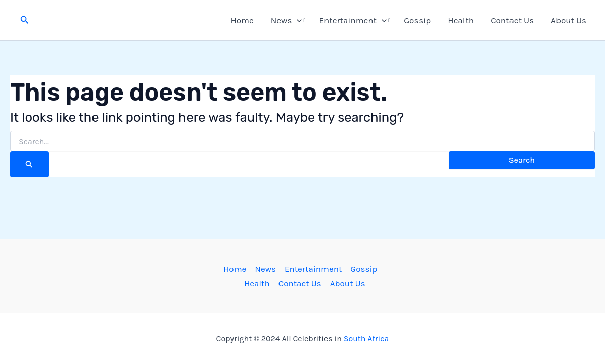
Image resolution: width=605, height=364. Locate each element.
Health (461, 20)
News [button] (287, 20)
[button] (25, 20)
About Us (569, 20)
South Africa (366, 338)
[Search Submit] (29, 164)
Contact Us (512, 20)
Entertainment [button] (353, 20)
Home (242, 20)
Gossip (417, 20)
